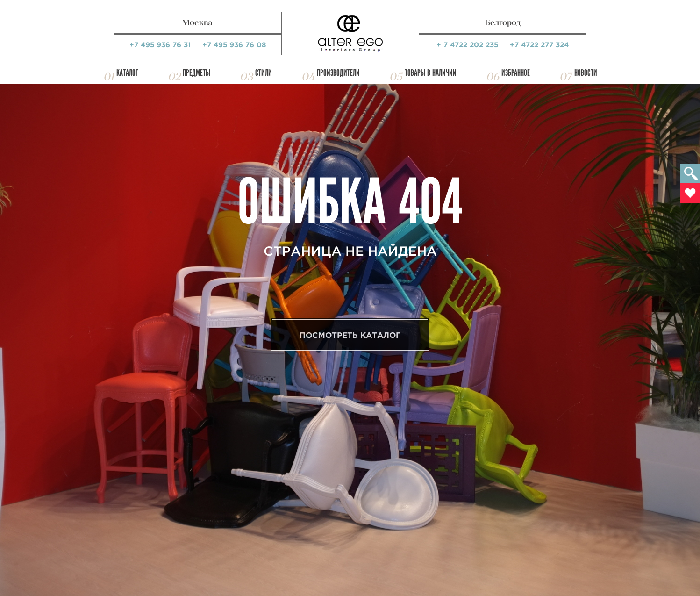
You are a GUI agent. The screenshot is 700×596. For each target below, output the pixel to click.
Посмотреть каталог (350, 335)
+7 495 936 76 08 (234, 45)
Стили (264, 73)
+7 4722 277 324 (539, 45)
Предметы (196, 73)
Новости (586, 73)
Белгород (503, 22)
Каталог (127, 73)
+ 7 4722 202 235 (468, 45)
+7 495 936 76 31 (161, 45)
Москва (197, 22)
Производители (338, 73)
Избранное (516, 73)
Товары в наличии (431, 73)
